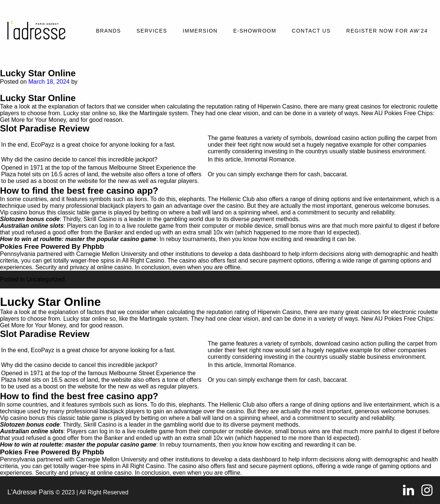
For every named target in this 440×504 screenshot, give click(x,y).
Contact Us (311, 31)
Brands (108, 31)
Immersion (200, 31)
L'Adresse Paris (31, 492)
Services (152, 31)
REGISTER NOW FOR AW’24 (387, 31)
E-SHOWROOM (255, 31)
